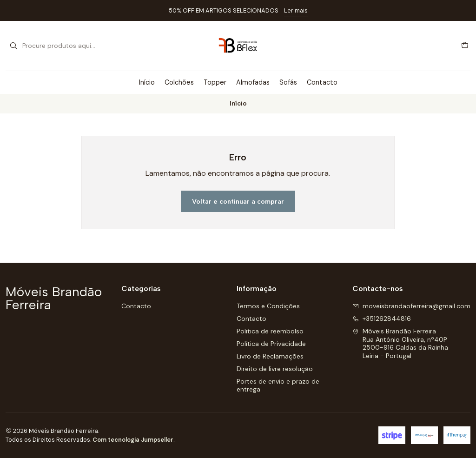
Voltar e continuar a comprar (238, 201)
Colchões (179, 82)
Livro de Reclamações (270, 356)
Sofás (288, 82)
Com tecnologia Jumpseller (133, 440)
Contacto (322, 82)
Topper (215, 82)
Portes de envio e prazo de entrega (278, 385)
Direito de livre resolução (275, 369)
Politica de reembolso (270, 331)
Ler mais (296, 10)
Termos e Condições (268, 306)
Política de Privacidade (271, 344)
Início (147, 82)
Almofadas (253, 82)
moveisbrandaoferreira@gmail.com (411, 306)
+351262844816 (382, 319)
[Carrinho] (465, 46)
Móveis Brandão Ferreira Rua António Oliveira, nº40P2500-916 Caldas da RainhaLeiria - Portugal (400, 343)
